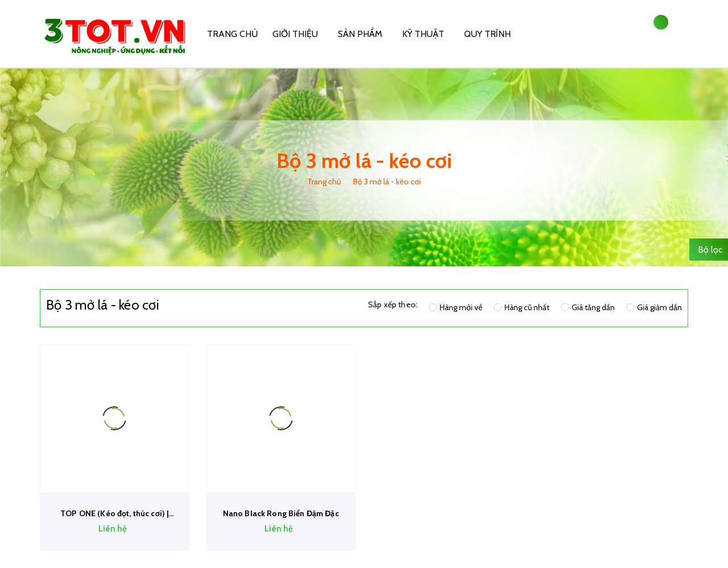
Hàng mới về (456, 307)
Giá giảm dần (654, 307)
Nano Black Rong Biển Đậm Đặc (281, 513)
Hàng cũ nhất (522, 307)
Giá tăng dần (588, 307)
